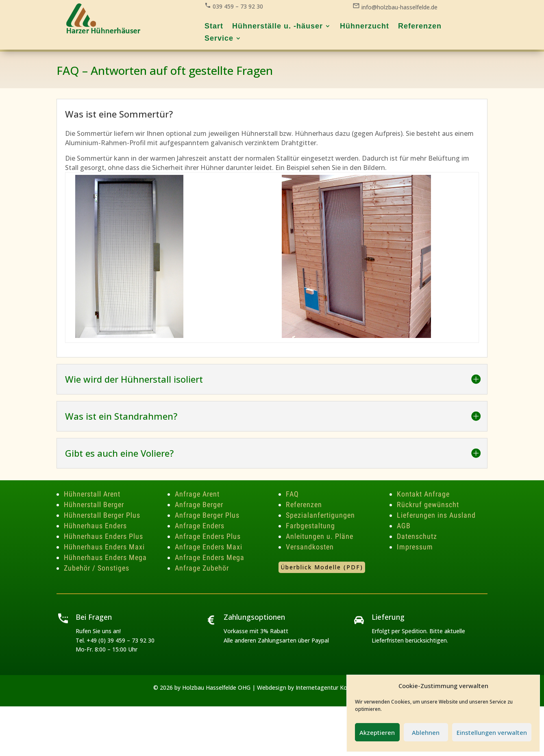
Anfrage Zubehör (202, 568)
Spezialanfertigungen (320, 515)
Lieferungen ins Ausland (436, 515)
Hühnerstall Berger (94, 504)
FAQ (292, 494)
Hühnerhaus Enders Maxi (104, 547)
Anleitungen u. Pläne (320, 536)
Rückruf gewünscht (428, 504)
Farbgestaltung (310, 526)
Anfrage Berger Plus (207, 515)
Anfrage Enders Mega (210, 557)
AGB (404, 526)
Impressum (415, 547)
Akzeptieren (377, 732)
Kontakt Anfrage (423, 494)
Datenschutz (417, 536)
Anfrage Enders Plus (208, 536)
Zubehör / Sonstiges (97, 568)
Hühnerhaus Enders (95, 526)
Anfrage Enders (200, 526)
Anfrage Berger (199, 504)
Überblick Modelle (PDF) (322, 567)
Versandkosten (310, 547)
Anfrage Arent (197, 494)
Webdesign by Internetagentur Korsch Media (317, 687)
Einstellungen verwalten (492, 732)
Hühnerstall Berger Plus (102, 515)
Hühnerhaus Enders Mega (105, 557)
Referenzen (304, 504)
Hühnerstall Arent (92, 494)
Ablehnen (426, 732)
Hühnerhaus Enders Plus (103, 536)
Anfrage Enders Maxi (209, 547)
